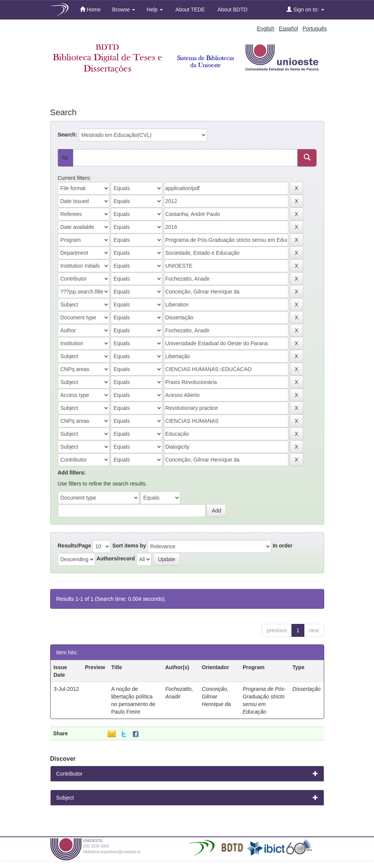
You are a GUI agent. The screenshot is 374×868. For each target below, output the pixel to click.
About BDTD (232, 10)
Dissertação (307, 689)
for (65, 158)
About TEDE (190, 10)
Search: (68, 135)
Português (315, 29)
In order (283, 546)
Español (289, 29)
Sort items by (129, 546)
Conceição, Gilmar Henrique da (216, 697)
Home (90, 9)
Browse (124, 10)
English (266, 29)
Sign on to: (305, 9)
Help (155, 10)
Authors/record (115, 559)
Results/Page (75, 546)
